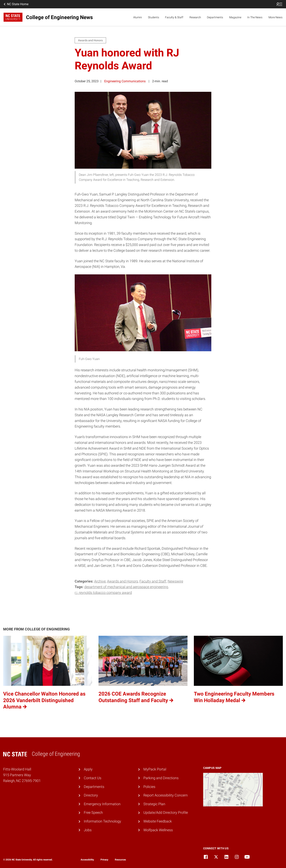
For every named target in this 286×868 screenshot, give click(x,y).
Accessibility (87, 860)
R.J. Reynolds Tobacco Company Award (103, 593)
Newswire (175, 581)
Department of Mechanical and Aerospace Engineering (126, 587)
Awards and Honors (123, 581)
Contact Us (93, 778)
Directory (91, 795)
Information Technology (102, 821)
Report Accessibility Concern (166, 795)
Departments (215, 17)
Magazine (235, 17)
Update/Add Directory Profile (166, 812)
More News (275, 17)
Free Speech (93, 812)
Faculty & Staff (174, 17)
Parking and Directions (161, 778)
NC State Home (16, 4)
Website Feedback (158, 821)
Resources (120, 860)
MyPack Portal (155, 769)
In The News (255, 17)
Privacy (104, 860)
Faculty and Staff (153, 581)
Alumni (138, 17)
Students (154, 17)
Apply (88, 769)
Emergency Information (102, 804)
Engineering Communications (125, 81)
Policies (149, 787)
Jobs (88, 830)
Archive (100, 581)
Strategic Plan (154, 804)
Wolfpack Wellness (158, 830)
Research (195, 17)
